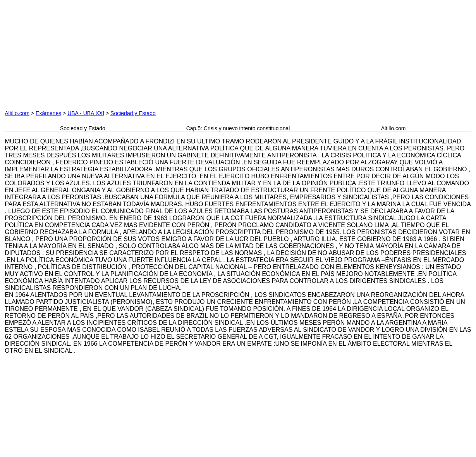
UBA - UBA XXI (86, 113)
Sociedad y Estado (133, 113)
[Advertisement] (156, 53)
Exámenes (48, 113)
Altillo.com (17, 113)
